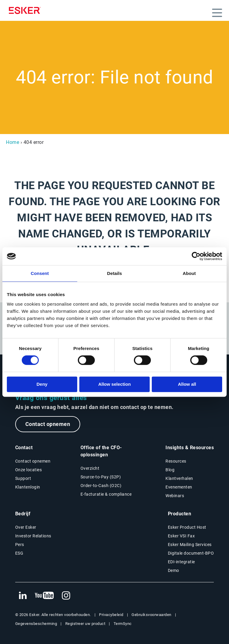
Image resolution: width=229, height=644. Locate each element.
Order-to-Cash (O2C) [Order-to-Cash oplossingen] (101, 486)
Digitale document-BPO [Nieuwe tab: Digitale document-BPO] (191, 553)
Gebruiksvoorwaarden (151, 615)
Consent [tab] (40, 273)
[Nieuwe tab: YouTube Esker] (44, 596)
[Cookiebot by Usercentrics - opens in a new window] (196, 256)
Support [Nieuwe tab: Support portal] (23, 478)
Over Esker (26, 527)
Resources (176, 461)
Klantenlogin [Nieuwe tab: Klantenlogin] (28, 487)
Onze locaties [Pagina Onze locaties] (29, 470)
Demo (174, 570)
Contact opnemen (48, 424)
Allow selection (114, 384)
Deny (42, 384)
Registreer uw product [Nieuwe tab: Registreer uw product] (85, 624)
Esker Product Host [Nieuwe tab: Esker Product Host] (187, 527)
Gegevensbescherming (36, 624)
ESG (19, 553)
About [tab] (189, 273)
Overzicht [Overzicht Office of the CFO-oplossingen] (90, 468)
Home (13, 142)
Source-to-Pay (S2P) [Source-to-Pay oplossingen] (101, 477)
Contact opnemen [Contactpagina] (33, 461)
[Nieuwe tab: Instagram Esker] (66, 596)
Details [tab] (114, 273)
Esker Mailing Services (190, 545)
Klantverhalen (179, 478)
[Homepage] (26, 10)
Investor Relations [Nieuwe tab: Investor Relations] (33, 536)
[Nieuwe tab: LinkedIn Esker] (23, 596)
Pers (20, 545)
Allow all (187, 384)
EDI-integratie (181, 562)
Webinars (175, 496)
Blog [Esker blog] (170, 470)
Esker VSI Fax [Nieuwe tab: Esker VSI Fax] (181, 536)
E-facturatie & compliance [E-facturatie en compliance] (106, 494)
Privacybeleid (111, 615)
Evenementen (179, 487)
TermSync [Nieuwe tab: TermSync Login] (123, 624)
